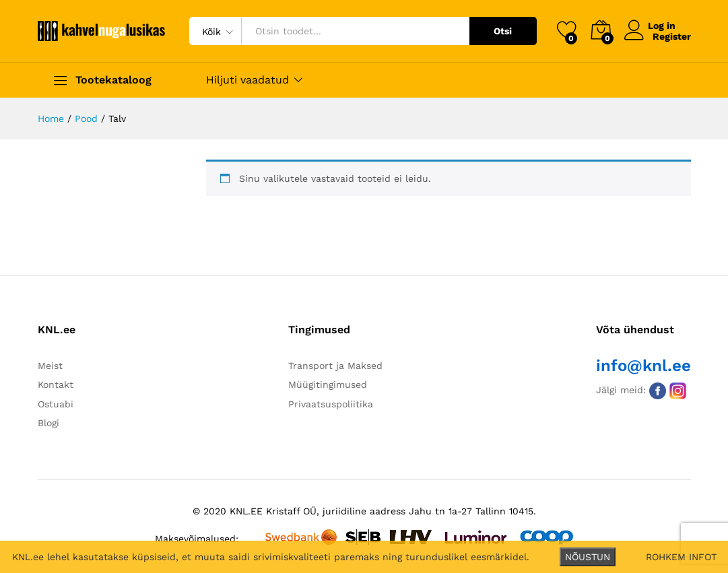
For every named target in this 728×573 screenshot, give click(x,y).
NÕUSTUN (588, 557)
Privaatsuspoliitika (331, 404)
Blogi (48, 423)
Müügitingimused (328, 384)
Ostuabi (56, 404)
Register (672, 36)
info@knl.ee (643, 366)
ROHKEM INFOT (681, 557)
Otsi (503, 31)
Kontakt (56, 384)
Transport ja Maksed (335, 366)
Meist (50, 366)
